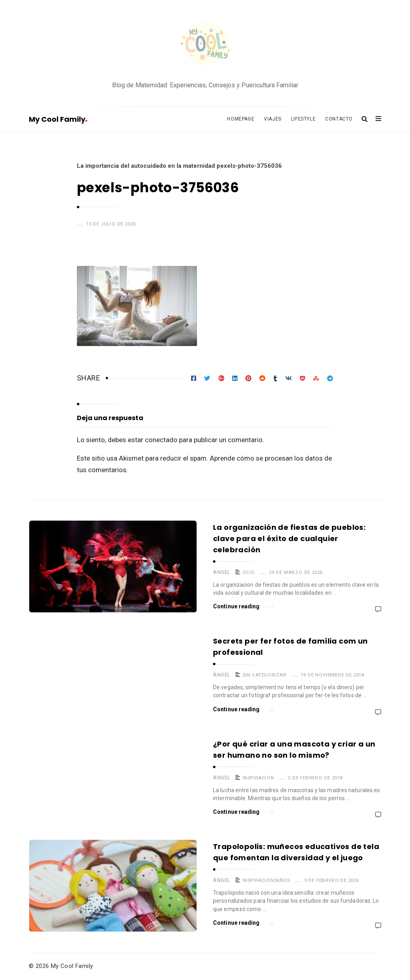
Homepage (241, 119)
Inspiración (258, 778)
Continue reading (243, 606)
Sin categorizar (265, 675)
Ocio (249, 572)
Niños (283, 880)
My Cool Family (58, 119)
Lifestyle (303, 119)
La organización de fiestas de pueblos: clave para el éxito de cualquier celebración (289, 538)
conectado (161, 440)
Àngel (222, 572)
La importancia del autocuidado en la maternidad (146, 166)
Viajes (273, 119)
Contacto (339, 119)
